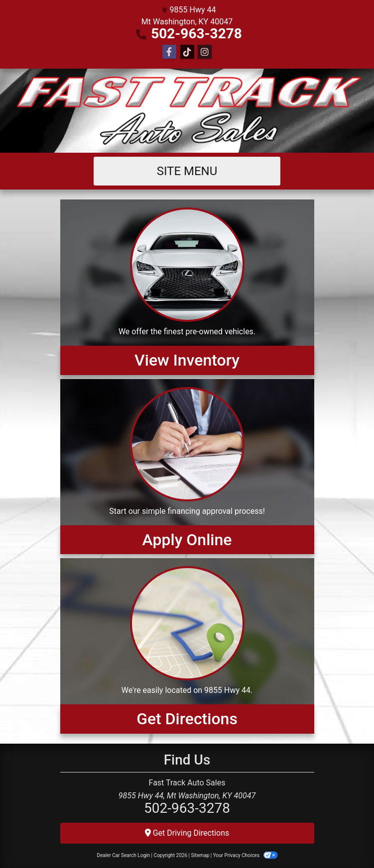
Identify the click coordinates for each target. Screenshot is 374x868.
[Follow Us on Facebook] (169, 52)
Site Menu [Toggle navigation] (187, 171)
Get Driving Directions (187, 833)
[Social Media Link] (187, 52)
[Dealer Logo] (187, 111)
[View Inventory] (187, 287)
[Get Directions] (187, 646)
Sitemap (200, 855)
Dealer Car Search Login (123, 855)
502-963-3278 (196, 34)
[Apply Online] (187, 467)
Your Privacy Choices (245, 855)
